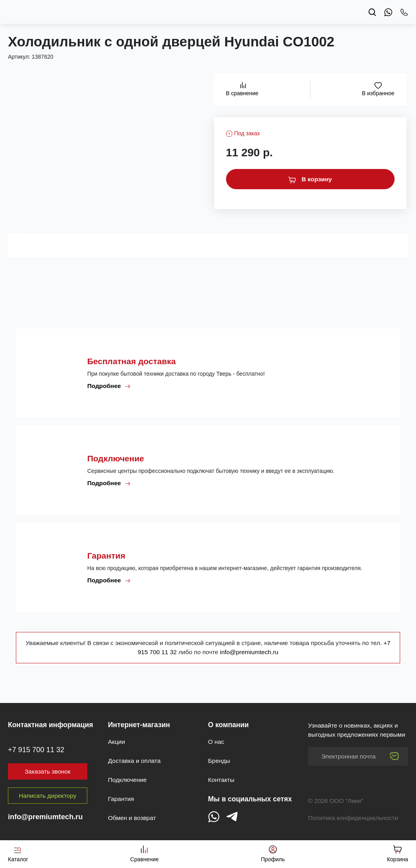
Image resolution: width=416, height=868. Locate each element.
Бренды (219, 761)
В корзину (310, 179)
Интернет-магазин (139, 725)
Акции (116, 742)
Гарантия (121, 799)
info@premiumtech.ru (249, 652)
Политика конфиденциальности (353, 818)
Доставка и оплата (134, 761)
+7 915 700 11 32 (36, 750)
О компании (229, 725)
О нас (216, 742)
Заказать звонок (47, 771)
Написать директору (48, 796)
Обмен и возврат (132, 818)
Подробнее (109, 386)
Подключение (127, 780)
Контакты (221, 780)
